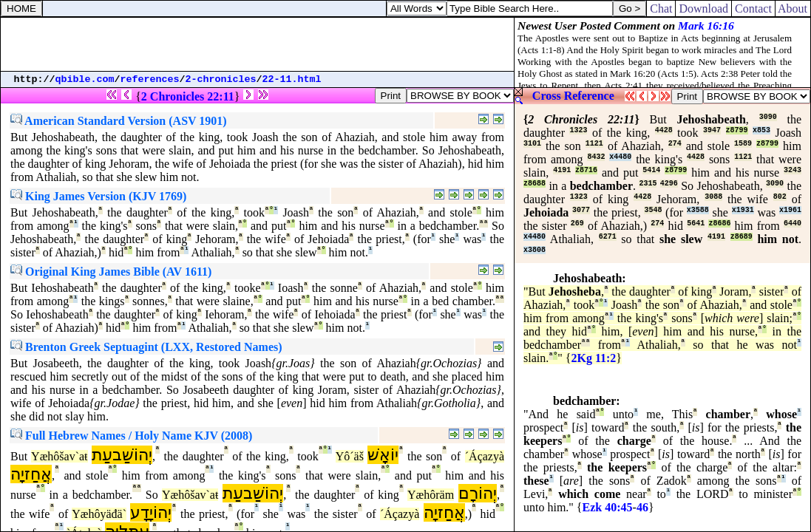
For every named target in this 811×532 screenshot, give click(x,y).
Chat (661, 8)
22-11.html (292, 79)
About (793, 8)
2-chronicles (221, 79)
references (150, 79)
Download (703, 8)
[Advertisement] (257, 44)
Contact (753, 8)
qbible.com (85, 79)
